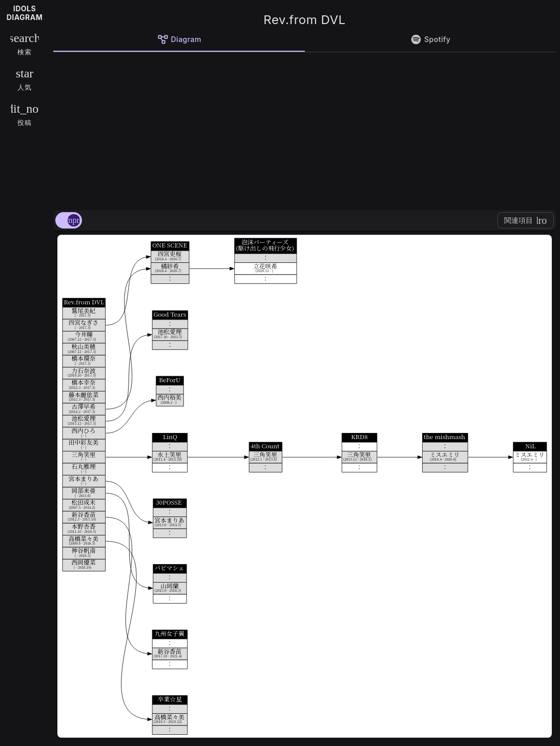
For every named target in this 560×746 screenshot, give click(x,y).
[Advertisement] (305, 129)
